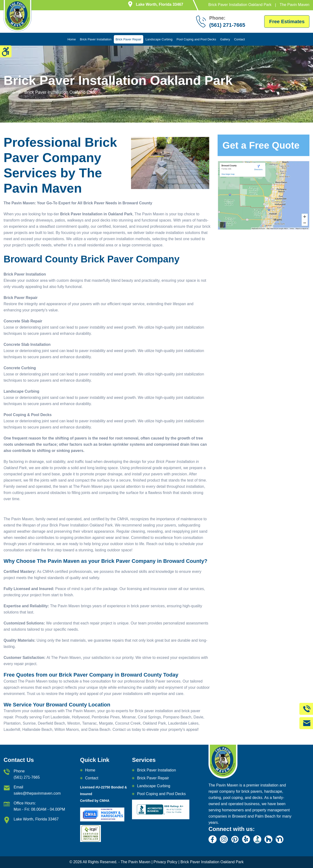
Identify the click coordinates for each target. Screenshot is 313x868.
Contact (239, 39)
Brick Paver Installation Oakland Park (211, 862)
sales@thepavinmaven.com (37, 793)
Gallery (225, 39)
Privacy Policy (165, 862)
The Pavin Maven (135, 862)
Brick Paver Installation (96, 39)
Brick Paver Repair (128, 39)
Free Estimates (286, 21)
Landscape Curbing (159, 39)
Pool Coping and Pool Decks (196, 39)
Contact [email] (92, 778)
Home (72, 39)
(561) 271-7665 (27, 777)
